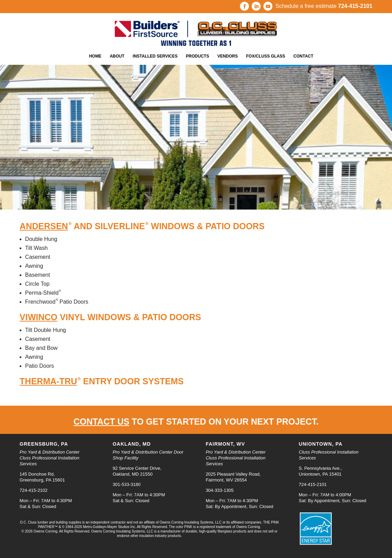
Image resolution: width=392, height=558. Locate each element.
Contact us (101, 422)
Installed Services (155, 56)
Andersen (44, 226)
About (117, 56)
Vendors (227, 56)
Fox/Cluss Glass (266, 56)
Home (95, 56)
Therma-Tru (48, 381)
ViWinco (39, 317)
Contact (303, 56)
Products (197, 56)
